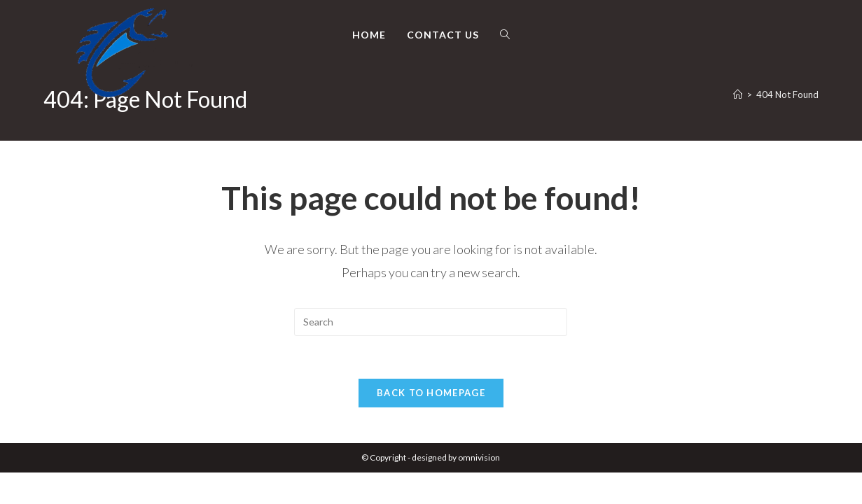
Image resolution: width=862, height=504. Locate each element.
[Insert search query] (431, 322)
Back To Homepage (431, 393)
